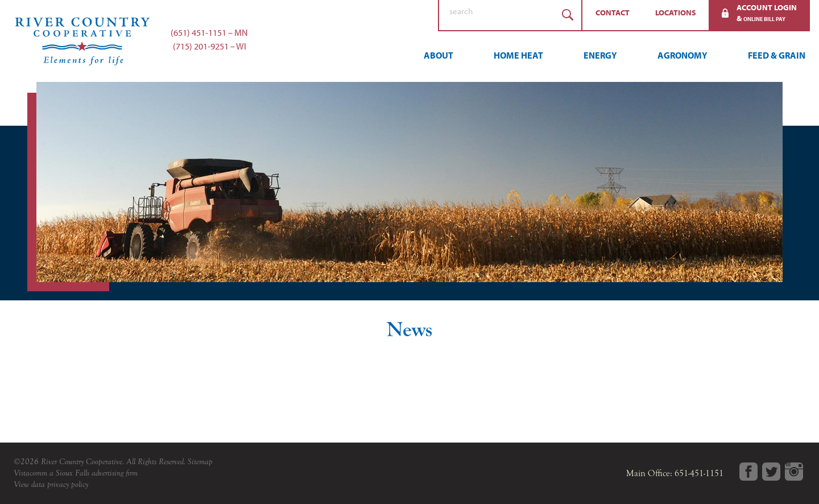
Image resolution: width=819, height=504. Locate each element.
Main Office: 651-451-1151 (675, 473)
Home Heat (518, 55)
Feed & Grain (777, 55)
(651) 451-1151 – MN (209, 32)
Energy (600, 55)
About (439, 55)
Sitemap (200, 462)
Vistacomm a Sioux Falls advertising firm (76, 473)
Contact (613, 13)
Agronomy (682, 55)
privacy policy (68, 484)
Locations (676, 13)
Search (568, 15)
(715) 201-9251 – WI (210, 46)
